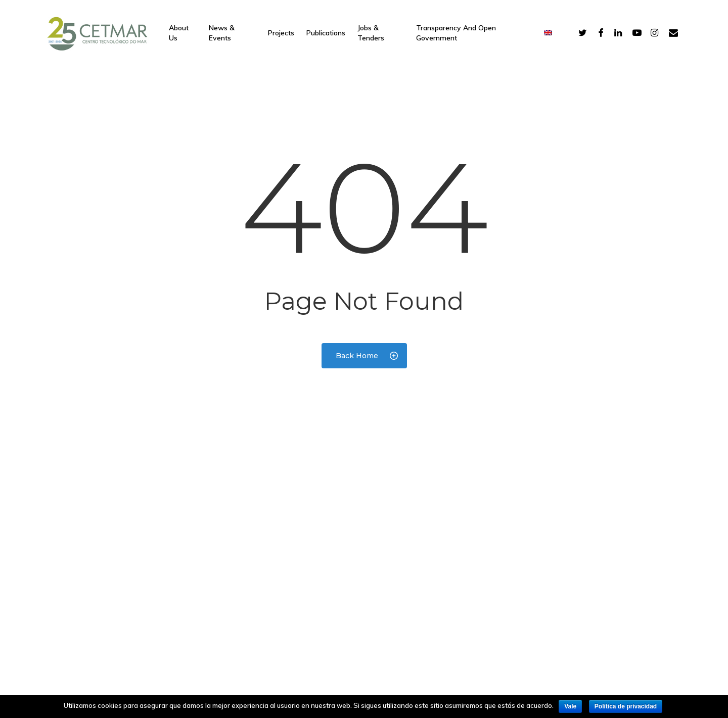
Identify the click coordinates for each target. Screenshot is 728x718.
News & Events (222, 33)
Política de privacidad (626, 706)
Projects (281, 33)
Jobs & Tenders (371, 33)
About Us (179, 33)
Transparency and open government (456, 33)
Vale (570, 706)
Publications (326, 33)
